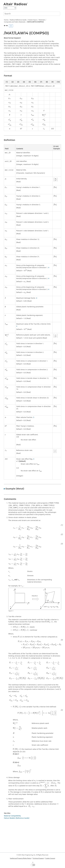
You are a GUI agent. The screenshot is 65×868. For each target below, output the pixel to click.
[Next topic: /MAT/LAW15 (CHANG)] (7, 26)
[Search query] (32, 14)
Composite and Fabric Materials (15, 22)
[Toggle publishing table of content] (11, 26)
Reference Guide (18, 20)
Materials (42, 20)
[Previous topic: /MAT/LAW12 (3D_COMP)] (5, 26)
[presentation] (10, 95)
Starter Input (33, 20)
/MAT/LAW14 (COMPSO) (35, 22)
